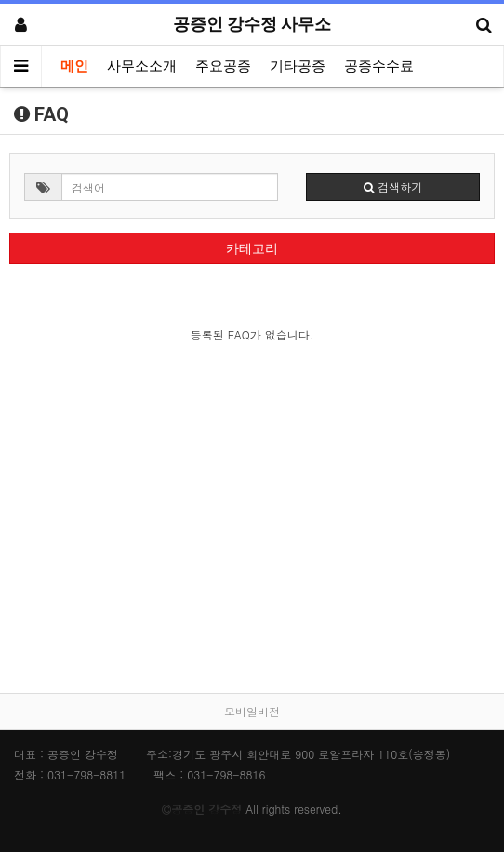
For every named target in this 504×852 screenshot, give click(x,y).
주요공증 (223, 66)
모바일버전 (252, 711)
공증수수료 (379, 66)
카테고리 (252, 248)
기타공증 (298, 66)
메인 (74, 66)
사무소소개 (142, 66)
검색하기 (393, 186)
